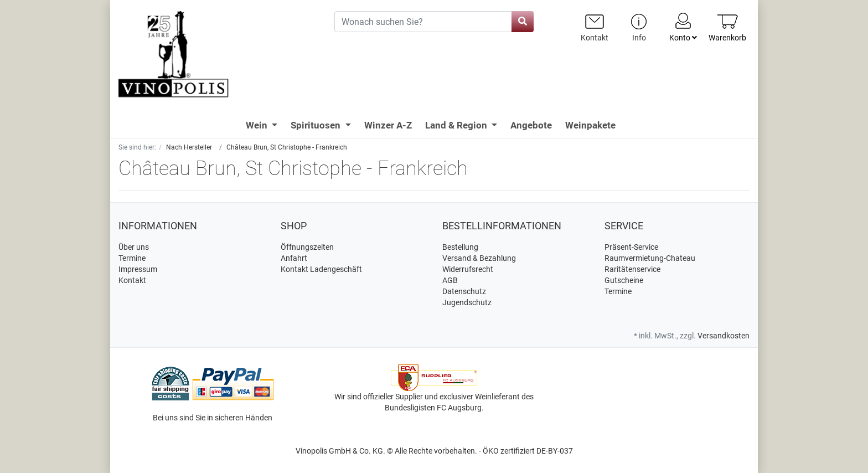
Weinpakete (590, 125)
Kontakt (132, 280)
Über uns (134, 247)
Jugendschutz (467, 302)
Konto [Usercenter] (683, 27)
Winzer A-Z (388, 125)
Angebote (531, 125)
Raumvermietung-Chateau (650, 258)
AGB (450, 280)
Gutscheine (624, 280)
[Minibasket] (727, 27)
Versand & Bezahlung (479, 258)
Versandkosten (724, 336)
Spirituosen (317, 125)
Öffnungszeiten (307, 247)
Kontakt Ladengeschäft (321, 269)
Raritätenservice (632, 269)
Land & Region (457, 125)
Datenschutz (464, 291)
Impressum (138, 269)
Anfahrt (294, 258)
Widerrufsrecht (468, 269)
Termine (132, 258)
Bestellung (460, 247)
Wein (258, 125)
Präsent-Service (631, 247)
